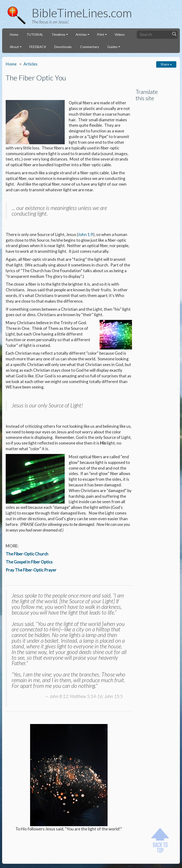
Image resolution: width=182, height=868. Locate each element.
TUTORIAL (35, 34)
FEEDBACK (38, 47)
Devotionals (63, 47)
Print (101, 34)
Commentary (90, 47)
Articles (81, 34)
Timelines (58, 34)
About (14, 47)
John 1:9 (86, 234)
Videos (120, 34)
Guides (112, 47)
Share (166, 64)
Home (14, 34)
